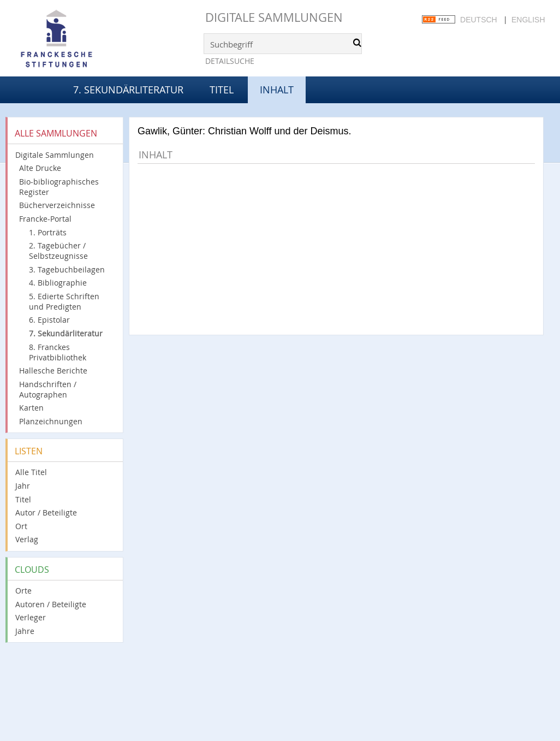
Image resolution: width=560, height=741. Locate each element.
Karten (31, 408)
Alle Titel (31, 472)
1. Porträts (48, 232)
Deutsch (479, 20)
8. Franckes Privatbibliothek (58, 352)
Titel (222, 90)
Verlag (27, 539)
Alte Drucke (40, 168)
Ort (21, 526)
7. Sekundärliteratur (128, 90)
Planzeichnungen (51, 421)
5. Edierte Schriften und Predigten (64, 301)
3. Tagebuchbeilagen (67, 269)
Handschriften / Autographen (48, 389)
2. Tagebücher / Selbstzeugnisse (58, 251)
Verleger (31, 617)
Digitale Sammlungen (274, 17)
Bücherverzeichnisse (57, 205)
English (528, 20)
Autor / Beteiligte (46, 512)
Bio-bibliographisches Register (59, 187)
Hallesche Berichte (53, 370)
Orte (23, 591)
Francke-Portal (45, 219)
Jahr (23, 486)
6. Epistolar (49, 320)
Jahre (25, 631)
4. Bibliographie (58, 283)
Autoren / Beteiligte (51, 604)
